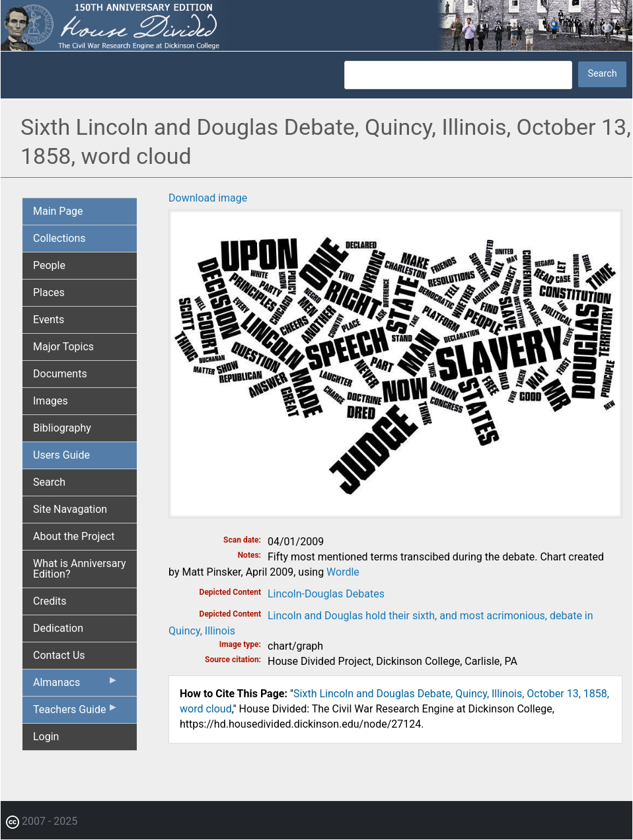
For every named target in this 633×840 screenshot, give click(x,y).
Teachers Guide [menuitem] (76, 712)
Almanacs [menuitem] (76, 685)
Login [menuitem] (46, 737)
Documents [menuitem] (60, 374)
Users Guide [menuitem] (61, 455)
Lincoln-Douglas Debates (326, 594)
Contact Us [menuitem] (59, 655)
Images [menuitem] (51, 401)
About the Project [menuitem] (74, 536)
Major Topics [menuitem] (63, 347)
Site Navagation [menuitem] (70, 509)
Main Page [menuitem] (58, 211)
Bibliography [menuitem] (62, 428)
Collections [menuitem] (59, 238)
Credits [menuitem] (50, 601)
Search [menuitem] (49, 482)
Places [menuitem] (49, 292)
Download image (208, 198)
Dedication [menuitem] (58, 628)
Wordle (343, 572)
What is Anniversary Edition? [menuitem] (80, 569)
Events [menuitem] (49, 320)
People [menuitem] (49, 265)
